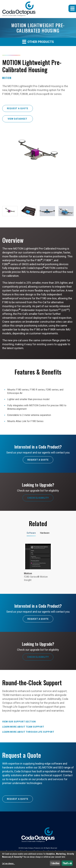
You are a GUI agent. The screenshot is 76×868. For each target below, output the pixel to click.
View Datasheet (17, 119)
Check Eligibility (38, 498)
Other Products (38, 42)
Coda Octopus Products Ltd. (34, 848)
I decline (55, 863)
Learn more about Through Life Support (28, 732)
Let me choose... (8, 863)
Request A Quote (38, 460)
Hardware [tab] (45, 533)
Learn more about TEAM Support (23, 727)
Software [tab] (31, 533)
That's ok (67, 863)
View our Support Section (19, 722)
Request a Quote (18, 108)
